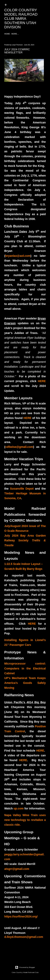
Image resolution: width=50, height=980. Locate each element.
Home (7, 34)
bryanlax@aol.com (18, 256)
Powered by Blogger (25, 967)
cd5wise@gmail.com (19, 447)
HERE (42, 381)
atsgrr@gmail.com (17, 869)
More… (15, 34)
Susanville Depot (22, 489)
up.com (19, 809)
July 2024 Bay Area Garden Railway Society (25, 540)
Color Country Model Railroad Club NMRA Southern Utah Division (21, 19)
